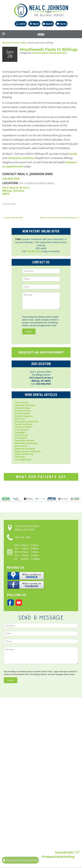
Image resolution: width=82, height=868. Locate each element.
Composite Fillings (28, 819)
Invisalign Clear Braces (31, 795)
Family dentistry (58, 53)
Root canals (21, 446)
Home (22, 740)
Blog (24, 43)
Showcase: (28, 833)
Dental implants (24, 416)
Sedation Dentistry (29, 807)
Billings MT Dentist (11, 43)
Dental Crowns (27, 777)
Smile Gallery (26, 838)
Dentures (20, 419)
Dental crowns (23, 411)
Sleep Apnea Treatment (32, 813)
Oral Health (21, 438)
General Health (23, 427)
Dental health (40, 53)
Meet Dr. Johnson (28, 743)
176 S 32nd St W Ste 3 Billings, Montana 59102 (16, 191)
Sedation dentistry (25, 449)
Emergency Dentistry (26, 422)
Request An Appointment (41, 352)
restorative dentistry (21, 158)
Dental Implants (27, 780)
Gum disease (22, 430)
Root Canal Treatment (31, 804)
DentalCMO (68, 852)
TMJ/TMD (20, 457)
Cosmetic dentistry (25, 405)
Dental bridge (22, 408)
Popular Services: (35, 770)
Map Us (34, 24)
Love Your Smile (12, 218)
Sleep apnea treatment (28, 451)
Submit (29, 331)
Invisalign (20, 432)
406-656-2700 (11, 179)
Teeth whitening (24, 454)
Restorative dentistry (26, 443)
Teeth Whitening (28, 816)
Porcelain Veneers (28, 801)
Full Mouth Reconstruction (33, 822)
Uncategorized (23, 460)
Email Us (48, 24)
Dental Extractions (29, 789)
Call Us (21, 24)
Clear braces (22, 403)
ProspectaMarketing (58, 857)
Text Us (61, 24)
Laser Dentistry (27, 810)
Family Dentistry (27, 792)
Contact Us (24, 758)
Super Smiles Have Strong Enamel (60, 218)
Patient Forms (26, 746)
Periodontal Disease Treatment (36, 798)
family (73, 154)
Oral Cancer (21, 435)
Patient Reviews (27, 841)
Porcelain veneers (25, 441)
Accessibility (25, 752)
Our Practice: (31, 736)
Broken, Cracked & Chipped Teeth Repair (41, 825)
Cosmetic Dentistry (29, 774)
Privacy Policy (26, 749)
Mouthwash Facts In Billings (49, 49)
